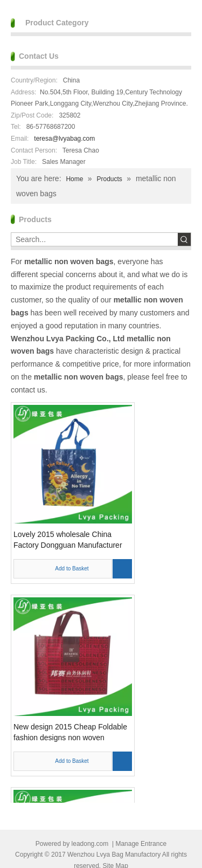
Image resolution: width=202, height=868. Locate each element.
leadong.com (90, 844)
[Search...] (95, 239)
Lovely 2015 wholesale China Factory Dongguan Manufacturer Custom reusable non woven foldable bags (68, 540)
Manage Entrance (141, 844)
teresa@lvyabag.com (64, 139)
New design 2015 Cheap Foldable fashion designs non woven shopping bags (70, 733)
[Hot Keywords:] (184, 239)
